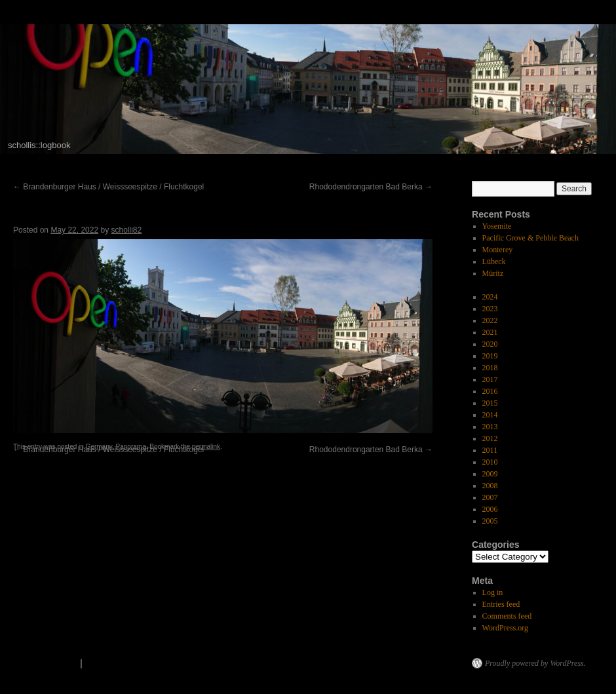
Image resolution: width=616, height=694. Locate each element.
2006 (490, 509)
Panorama (131, 447)
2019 (490, 356)
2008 (490, 486)
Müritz (493, 273)
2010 (490, 462)
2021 (490, 332)
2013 (490, 427)
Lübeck (494, 261)
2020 (490, 344)
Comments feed (507, 616)
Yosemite (497, 226)
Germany (99, 447)
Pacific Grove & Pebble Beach (530, 238)
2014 (490, 415)
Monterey (498, 250)
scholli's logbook (39, 663)
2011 (490, 450)
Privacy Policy (119, 663)
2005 (490, 521)
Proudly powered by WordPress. (535, 663)
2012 (490, 438)
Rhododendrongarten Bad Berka (371, 187)
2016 (490, 391)
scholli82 (126, 230)
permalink (206, 447)
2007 (490, 497)
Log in (493, 592)
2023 (490, 309)
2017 (490, 379)
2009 (490, 474)
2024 (490, 297)
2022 (490, 320)
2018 (490, 368)
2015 (490, 403)
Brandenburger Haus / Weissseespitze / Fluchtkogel (108, 187)
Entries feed (501, 604)
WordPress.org (505, 628)
